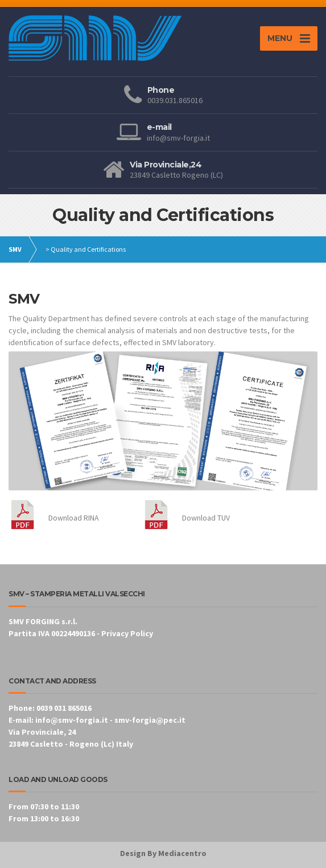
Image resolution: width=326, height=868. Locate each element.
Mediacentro (182, 853)
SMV (15, 249)
